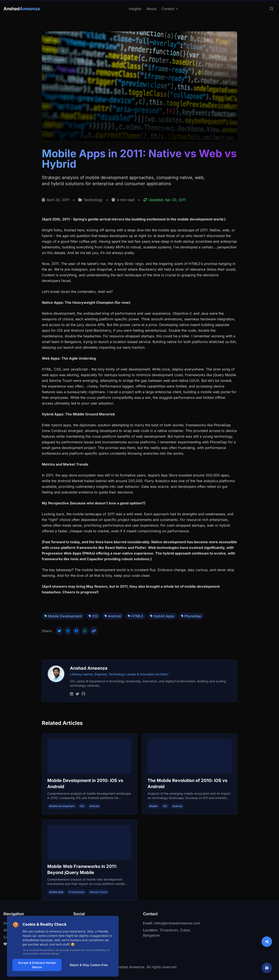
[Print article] (267, 968)
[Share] (267, 942)
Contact (170, 9)
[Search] (272, 9)
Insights (135, 9)
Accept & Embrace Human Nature (37, 965)
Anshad (22, 9)
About (151, 9)
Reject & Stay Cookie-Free (89, 965)
